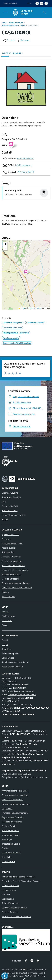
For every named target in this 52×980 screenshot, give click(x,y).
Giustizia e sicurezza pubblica (15, 570)
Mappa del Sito (9, 861)
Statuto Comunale (10, 830)
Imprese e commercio (11, 574)
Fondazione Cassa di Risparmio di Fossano (21, 881)
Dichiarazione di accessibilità (15, 795)
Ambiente (6, 539)
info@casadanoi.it (24, 165)
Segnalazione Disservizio (13, 817)
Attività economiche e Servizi (15, 662)
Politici (5, 519)
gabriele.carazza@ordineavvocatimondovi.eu (26, 777)
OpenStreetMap (35, 308)
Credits (5, 848)
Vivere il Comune (16, 23)
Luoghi (5, 644)
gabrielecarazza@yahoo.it (20, 774)
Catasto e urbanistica (11, 557)
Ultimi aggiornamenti (11, 853)
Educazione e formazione (13, 565)
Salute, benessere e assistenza (16, 583)
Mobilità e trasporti (10, 579)
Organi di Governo (10, 493)
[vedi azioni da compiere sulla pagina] (23, 40)
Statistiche (7, 857)
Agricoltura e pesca (10, 534)
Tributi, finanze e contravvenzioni (17, 588)
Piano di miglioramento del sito (16, 804)
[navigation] (6, 12)
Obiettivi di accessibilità (12, 800)
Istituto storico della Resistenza (16, 916)
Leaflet (22, 308)
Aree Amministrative (11, 497)
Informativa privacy (11, 835)
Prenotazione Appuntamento (15, 813)
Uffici (4, 502)
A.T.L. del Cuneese (10, 912)
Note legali (7, 839)
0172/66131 (11, 681)
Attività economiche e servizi (13, 25)
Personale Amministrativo (14, 515)
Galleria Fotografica (11, 653)
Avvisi (4, 625)
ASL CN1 (6, 894)
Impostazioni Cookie (11, 844)
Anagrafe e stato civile (12, 543)
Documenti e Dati (10, 506)
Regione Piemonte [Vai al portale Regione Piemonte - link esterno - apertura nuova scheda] (10, 3)
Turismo (5, 592)
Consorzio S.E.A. (9, 890)
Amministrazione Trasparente (15, 791)
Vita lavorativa (8, 596)
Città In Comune (38, 976)
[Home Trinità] (25, 12)
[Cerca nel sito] (45, 12)
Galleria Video (8, 658)
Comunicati (7, 620)
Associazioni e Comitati (12, 667)
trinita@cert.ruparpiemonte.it (21, 691)
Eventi (5, 640)
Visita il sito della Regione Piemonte (18, 877)
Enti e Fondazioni (10, 510)
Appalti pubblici (9, 548)
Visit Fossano (8, 899)
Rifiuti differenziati (10, 903)
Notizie (5, 612)
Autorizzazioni (8, 552)
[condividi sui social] (8, 40)
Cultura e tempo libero (12, 561)
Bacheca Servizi (9, 826)
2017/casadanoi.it (26, 172)
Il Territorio (6, 649)
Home (4, 23)
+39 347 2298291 (26, 158)
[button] (27, 272)
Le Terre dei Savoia (10, 885)
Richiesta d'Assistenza (12, 822)
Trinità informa (8, 616)
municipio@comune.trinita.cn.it (22, 695)
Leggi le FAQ (7, 808)
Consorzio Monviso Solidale (14, 908)
